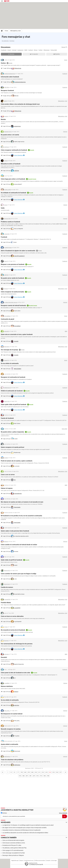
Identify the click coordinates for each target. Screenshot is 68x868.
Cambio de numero (7, 587)
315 (54, 772)
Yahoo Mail (54, 50)
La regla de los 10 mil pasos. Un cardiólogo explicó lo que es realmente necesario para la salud (28, 825)
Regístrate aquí (15, 861)
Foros (6, 31)
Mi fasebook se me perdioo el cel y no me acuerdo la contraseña (21, 516)
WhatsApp (47, 50)
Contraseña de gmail (7, 319)
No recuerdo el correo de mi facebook (13, 630)
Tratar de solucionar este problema (12, 760)
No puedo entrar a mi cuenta (10, 135)
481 (31, 776)
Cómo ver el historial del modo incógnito (13, 840)
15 (11, 772)
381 (27, 776)
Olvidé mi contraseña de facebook (12, 391)
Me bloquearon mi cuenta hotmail (12, 714)
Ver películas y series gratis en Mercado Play (14, 848)
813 (38, 776)
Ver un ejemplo (63, 813)
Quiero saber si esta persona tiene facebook (15, 531)
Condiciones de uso (29, 861)
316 (57, 772)
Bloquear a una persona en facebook (13, 264)
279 (29, 772)
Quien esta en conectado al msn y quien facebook (17, 334)
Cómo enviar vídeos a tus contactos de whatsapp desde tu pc (20, 104)
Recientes (11, 54)
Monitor (3, 119)
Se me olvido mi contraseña (10, 363)
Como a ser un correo (8, 475)
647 (34, 776)
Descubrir (4, 657)
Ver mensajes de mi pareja (9, 350)
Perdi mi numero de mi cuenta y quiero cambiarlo (17, 461)
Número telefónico (7, 686)
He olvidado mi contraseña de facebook (14, 193)
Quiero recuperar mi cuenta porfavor (13, 447)
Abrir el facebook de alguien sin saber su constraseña (18, 251)
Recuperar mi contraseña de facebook (13, 377)
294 (32, 772)
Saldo (3, 208)
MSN (26, 50)
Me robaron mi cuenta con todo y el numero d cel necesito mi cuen (22, 502)
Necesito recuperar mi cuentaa (11, 729)
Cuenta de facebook (7, 418)
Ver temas (12, 41)
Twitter (40, 50)
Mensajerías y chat (15, 31)
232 (25, 772)
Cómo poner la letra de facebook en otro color (16, 673)
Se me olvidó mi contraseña (10, 700)
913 (41, 776)
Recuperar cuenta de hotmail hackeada (13, 305)
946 (45, 776)
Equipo (21, 861)
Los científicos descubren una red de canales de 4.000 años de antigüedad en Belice (25, 833)
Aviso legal (54, 861)
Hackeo (3, 63)
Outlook (31, 50)
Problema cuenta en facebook (10, 222)
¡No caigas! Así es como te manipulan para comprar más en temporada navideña (24, 828)
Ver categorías (5, 41)
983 (48, 776)
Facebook (4, 50)
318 (20, 776)
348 (23, 776)
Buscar (64, 47)
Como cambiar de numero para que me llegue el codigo (19, 574)
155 (22, 772)
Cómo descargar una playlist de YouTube (14, 853)
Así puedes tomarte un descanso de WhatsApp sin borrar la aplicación (21, 830)
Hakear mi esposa (7, 488)
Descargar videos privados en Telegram (13, 855)
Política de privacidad (40, 861)
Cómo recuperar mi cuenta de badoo (13, 292)
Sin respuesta (34, 54)
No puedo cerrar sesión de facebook (12, 278)
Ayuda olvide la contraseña (10, 744)
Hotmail (14, 50)
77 (18, 772)
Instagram (20, 50)
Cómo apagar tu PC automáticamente (13, 850)
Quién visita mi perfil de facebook (12, 560)
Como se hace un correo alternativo (12, 616)
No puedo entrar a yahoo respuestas (12, 432)
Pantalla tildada (6, 603)
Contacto (48, 861)
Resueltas (57, 54)
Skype (36, 50)
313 (46, 772)
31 (15, 772)
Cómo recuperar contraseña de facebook (14, 150)
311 (39, 772)
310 (36, 772)
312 (43, 772)
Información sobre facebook (10, 77)
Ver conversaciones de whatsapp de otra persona (17, 644)
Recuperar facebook (7, 90)
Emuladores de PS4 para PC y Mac (12, 845)
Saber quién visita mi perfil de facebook (14, 404)
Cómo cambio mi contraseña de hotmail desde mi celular (19, 545)
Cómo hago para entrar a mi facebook (13, 179)
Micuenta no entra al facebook (11, 164)
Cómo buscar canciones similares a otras (14, 843)
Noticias (4, 813)
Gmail (9, 50)
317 (61, 772)
